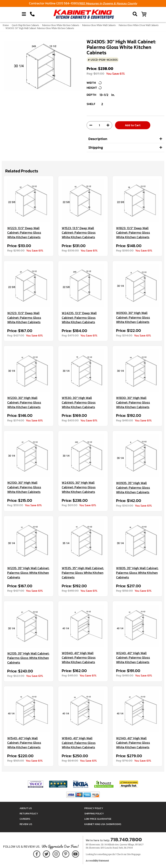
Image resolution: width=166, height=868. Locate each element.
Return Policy (29, 814)
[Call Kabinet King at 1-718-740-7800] (32, 14)
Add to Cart (133, 125)
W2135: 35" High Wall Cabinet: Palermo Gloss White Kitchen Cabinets (28, 658)
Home (6, 25)
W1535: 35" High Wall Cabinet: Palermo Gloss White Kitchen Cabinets (83, 573)
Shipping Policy (94, 814)
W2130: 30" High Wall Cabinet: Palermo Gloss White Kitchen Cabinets (24, 487)
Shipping (96, 147)
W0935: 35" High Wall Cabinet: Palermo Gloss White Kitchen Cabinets (133, 488)
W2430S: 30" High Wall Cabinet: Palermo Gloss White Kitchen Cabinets (79, 487)
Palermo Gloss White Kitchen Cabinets (61, 25)
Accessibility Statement (97, 861)
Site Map (131, 854)
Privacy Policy (94, 808)
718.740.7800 (126, 840)
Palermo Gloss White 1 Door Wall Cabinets (139, 25)
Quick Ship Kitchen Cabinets (25, 25)
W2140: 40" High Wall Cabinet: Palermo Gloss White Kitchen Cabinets (133, 743)
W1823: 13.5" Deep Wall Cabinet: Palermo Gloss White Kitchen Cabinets (133, 233)
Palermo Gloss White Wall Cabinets (99, 25)
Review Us (26, 824)
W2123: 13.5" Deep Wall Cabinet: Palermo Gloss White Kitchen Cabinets (24, 318)
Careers (25, 819)
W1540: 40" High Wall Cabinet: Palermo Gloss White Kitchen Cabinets (24, 743)
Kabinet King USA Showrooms (103, 824)
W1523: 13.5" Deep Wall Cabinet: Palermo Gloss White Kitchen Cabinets (79, 233)
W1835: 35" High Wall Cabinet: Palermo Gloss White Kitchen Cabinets (137, 573)
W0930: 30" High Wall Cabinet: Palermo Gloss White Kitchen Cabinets (133, 317)
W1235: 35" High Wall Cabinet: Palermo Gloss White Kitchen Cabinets (28, 573)
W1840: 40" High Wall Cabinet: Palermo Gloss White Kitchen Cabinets (79, 743)
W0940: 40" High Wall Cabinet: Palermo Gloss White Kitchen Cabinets (79, 658)
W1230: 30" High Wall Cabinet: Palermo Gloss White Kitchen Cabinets (24, 402)
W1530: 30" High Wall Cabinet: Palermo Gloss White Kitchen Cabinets (79, 402)
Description (98, 139)
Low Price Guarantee (98, 819)
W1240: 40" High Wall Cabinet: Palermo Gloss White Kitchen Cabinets (133, 658)
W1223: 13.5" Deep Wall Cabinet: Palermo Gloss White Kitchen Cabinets (24, 233)
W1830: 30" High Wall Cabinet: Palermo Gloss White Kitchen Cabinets (133, 402)
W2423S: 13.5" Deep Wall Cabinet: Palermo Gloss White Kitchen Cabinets (79, 318)
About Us (26, 808)
